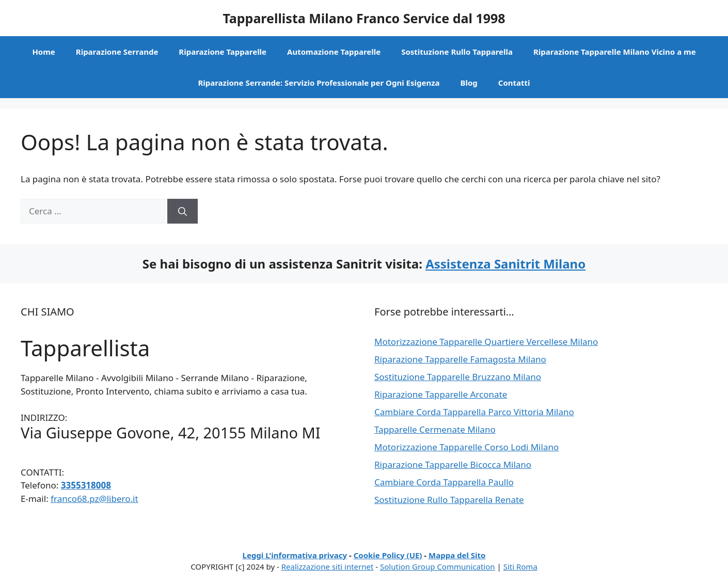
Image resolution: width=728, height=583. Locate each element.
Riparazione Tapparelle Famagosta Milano (460, 359)
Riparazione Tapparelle (223, 52)
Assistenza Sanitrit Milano (505, 264)
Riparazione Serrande (117, 52)
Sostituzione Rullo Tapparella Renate (449, 500)
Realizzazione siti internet (328, 566)
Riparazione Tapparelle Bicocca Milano (453, 464)
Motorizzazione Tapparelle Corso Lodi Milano (466, 447)
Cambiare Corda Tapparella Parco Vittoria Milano (474, 412)
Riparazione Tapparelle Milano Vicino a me (615, 52)
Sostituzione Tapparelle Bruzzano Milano (458, 377)
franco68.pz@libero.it (94, 499)
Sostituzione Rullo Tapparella (457, 52)
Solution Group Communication (438, 566)
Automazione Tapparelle (334, 52)
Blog (469, 83)
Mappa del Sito (457, 555)
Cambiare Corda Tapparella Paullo (444, 482)
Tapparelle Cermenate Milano (435, 429)
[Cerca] (183, 211)
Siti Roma (520, 566)
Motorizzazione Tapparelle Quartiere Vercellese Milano (486, 342)
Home (43, 52)
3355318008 (86, 485)
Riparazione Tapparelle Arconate (441, 394)
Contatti (514, 83)
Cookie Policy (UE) (388, 555)
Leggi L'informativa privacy (295, 555)
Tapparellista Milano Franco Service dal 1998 (364, 18)
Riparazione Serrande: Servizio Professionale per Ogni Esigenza (319, 83)
